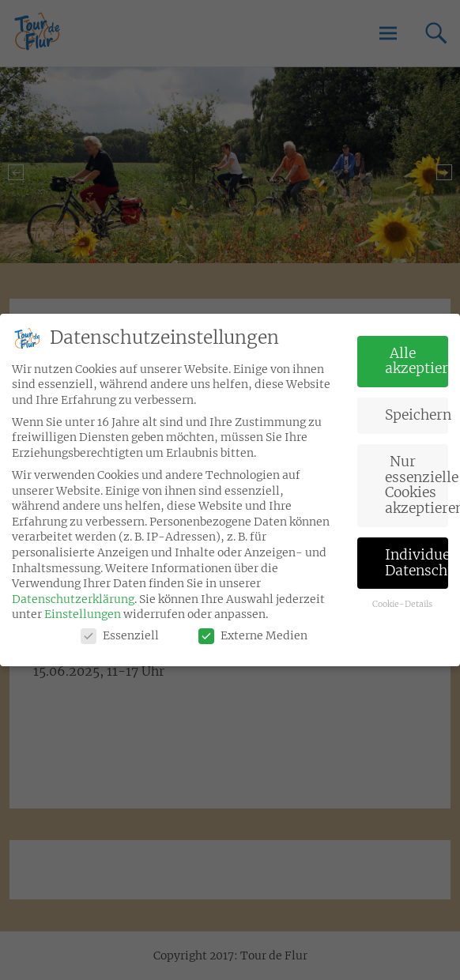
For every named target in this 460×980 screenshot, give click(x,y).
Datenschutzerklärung (73, 599)
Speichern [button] (417, 415)
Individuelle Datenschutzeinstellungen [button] (417, 563)
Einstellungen (83, 614)
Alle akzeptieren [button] (417, 361)
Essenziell (120, 636)
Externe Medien (253, 636)
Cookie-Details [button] (402, 604)
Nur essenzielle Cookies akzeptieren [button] (417, 485)
